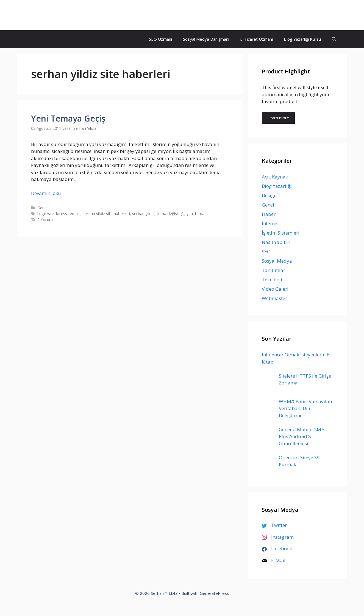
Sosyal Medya (277, 261)
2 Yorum (45, 220)
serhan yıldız (143, 214)
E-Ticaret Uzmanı (256, 39)
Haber (269, 214)
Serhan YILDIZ (52, 15)
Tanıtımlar (273, 270)
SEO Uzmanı (160, 39)
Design (269, 195)
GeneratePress (214, 593)
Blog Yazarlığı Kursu (302, 39)
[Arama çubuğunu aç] (334, 39)
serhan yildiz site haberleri (106, 214)
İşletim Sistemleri (281, 233)
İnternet (270, 223)
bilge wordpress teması (59, 214)
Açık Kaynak (275, 177)
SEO (266, 251)
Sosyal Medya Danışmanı (206, 39)
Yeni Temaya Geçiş (68, 118)
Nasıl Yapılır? (276, 242)
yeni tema (195, 214)
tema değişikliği (170, 214)
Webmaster (274, 298)
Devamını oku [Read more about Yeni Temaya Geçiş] (46, 193)
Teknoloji (272, 280)
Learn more (278, 118)
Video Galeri (275, 289)
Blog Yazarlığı (277, 186)
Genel (42, 208)
